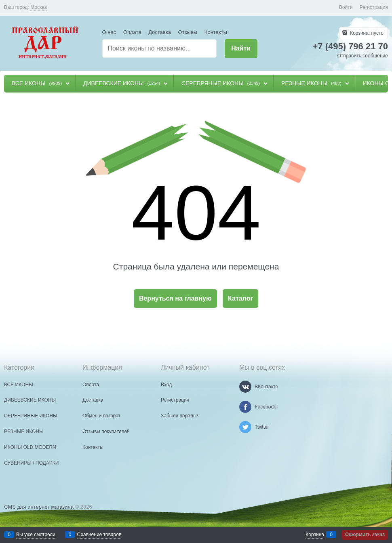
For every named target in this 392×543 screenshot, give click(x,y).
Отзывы (188, 32)
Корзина (315, 535)
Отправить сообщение (362, 56)
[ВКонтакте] (245, 387)
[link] (39, 7)
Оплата (132, 32)
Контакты (216, 32)
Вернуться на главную (175, 298)
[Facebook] (245, 407)
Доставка (160, 32)
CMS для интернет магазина (39, 507)
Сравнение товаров (99, 535)
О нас (109, 32)
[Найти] (241, 49)
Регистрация (374, 7)
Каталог (240, 298)
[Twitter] (245, 427)
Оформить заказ (365, 535)
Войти (346, 7)
